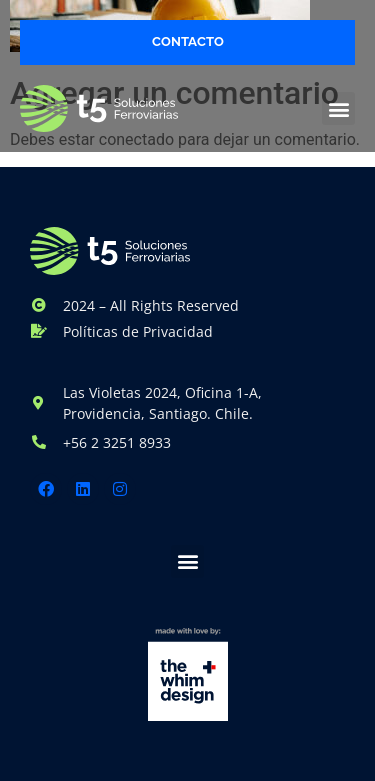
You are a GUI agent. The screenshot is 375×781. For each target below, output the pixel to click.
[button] (338, 108)
